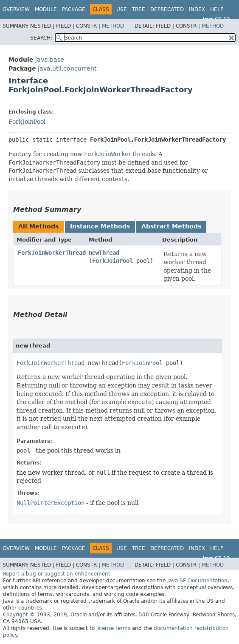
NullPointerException (51, 503)
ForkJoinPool (27, 122)
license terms (113, 628)
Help (217, 9)
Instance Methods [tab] (100, 226)
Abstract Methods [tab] (171, 226)
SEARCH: (41, 38)
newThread (104, 253)
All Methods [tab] (38, 226)
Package (74, 9)
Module (46, 9)
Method (113, 26)
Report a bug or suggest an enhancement (57, 574)
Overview (16, 9)
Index (197, 9)
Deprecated (167, 9)
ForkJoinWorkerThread (52, 253)
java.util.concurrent (67, 68)
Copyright (15, 615)
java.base (50, 60)
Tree (139, 9)
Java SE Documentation (197, 581)
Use (122, 9)
